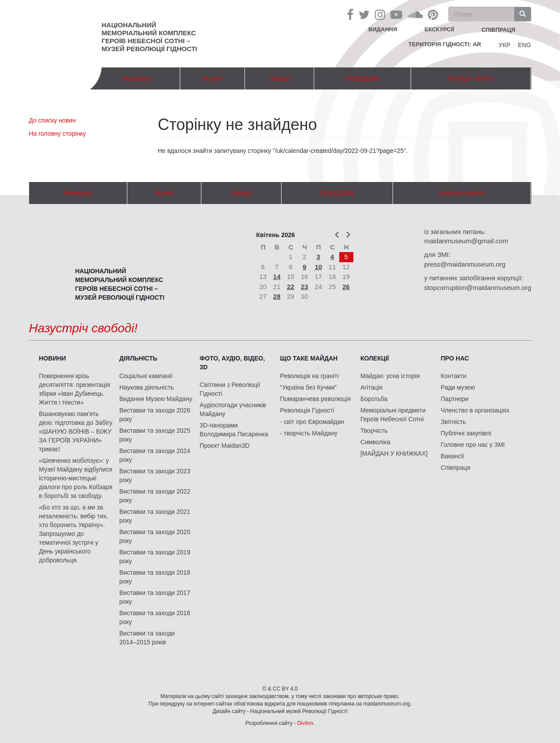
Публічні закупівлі (466, 433)
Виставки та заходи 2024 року (155, 455)
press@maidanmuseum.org (465, 264)
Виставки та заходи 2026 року (155, 415)
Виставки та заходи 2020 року (155, 536)
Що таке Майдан (309, 358)
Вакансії (452, 456)
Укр (505, 45)
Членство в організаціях (475, 410)
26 (346, 287)
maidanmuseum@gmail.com (466, 241)
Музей (213, 78)
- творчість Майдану (309, 433)
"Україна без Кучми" (309, 387)
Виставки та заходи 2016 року (155, 617)
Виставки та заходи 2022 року (155, 496)
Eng (524, 45)
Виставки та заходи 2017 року (155, 597)
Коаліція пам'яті (471, 78)
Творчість (374, 431)
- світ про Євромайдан (312, 422)
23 (305, 287)
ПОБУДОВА (362, 78)
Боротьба (374, 399)
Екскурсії (439, 29)
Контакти (453, 376)
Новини (52, 358)
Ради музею (458, 387)
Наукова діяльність (147, 387)
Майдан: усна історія (390, 376)
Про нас (455, 358)
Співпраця (455, 468)
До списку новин (52, 120)
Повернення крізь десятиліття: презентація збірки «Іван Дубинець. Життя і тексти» (74, 389)
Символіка (375, 442)
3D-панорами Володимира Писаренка (234, 430)
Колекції (375, 358)
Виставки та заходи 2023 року (155, 476)
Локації (279, 78)
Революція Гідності (307, 410)
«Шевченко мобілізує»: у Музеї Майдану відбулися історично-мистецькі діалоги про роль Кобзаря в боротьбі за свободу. (76, 478)
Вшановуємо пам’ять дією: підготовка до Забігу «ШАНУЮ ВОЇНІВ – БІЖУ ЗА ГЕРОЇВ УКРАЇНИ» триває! (76, 431)
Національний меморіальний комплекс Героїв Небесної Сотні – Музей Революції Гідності (150, 37)
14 (277, 277)
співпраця (499, 30)
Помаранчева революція (315, 399)
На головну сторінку (57, 134)
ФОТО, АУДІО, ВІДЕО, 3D (232, 363)
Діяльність (138, 358)
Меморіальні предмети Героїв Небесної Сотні (393, 415)
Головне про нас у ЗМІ (473, 445)
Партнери (454, 399)
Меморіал (137, 78)
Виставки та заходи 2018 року (155, 577)
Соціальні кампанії (146, 376)
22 (291, 287)
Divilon (305, 723)
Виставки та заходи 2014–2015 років (147, 638)
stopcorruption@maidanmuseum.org (478, 288)
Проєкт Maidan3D (224, 446)
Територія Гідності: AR (445, 44)
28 (277, 296)
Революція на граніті (310, 376)
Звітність (453, 422)
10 (318, 267)
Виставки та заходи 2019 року (155, 557)
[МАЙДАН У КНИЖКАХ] (394, 453)
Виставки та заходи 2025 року (155, 435)
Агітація (371, 387)
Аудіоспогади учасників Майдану (233, 409)
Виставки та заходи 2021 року (155, 516)
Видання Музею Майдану (156, 399)
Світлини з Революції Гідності (230, 389)
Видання (383, 29)
